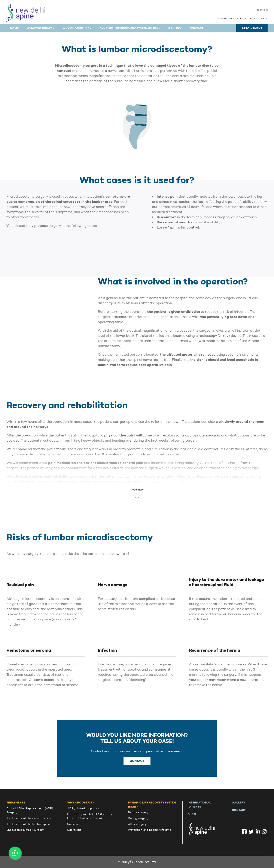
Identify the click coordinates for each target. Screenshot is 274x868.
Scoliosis (73, 824)
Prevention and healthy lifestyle (150, 830)
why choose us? (77, 28)
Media (264, 19)
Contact (197, 28)
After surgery (137, 824)
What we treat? (41, 28)
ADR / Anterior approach (84, 808)
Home (14, 28)
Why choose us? (80, 803)
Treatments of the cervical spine (29, 818)
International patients (232, 19)
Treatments (16, 803)
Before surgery (138, 812)
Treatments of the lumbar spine (28, 824)
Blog (253, 19)
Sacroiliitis (74, 830)
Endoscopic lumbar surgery (25, 830)
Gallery (175, 28)
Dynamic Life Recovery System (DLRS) (130, 28)
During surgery (138, 818)
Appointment (252, 28)
